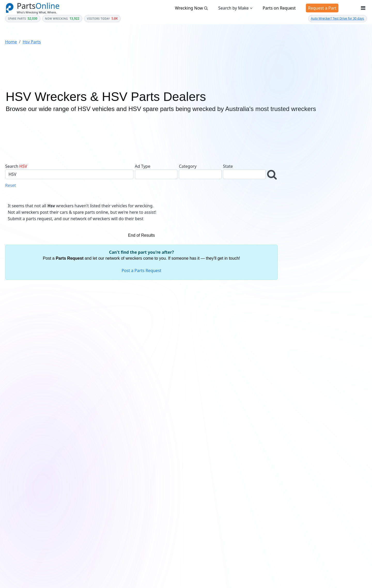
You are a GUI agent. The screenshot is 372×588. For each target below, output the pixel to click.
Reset (10, 185)
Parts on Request (279, 8)
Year (291, 208)
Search (12, 166)
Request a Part (322, 8)
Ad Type (143, 166)
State (228, 166)
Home (11, 42)
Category (188, 166)
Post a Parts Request (141, 271)
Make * (293, 226)
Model (292, 245)
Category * (296, 189)
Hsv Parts (32, 42)
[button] (272, 174)
